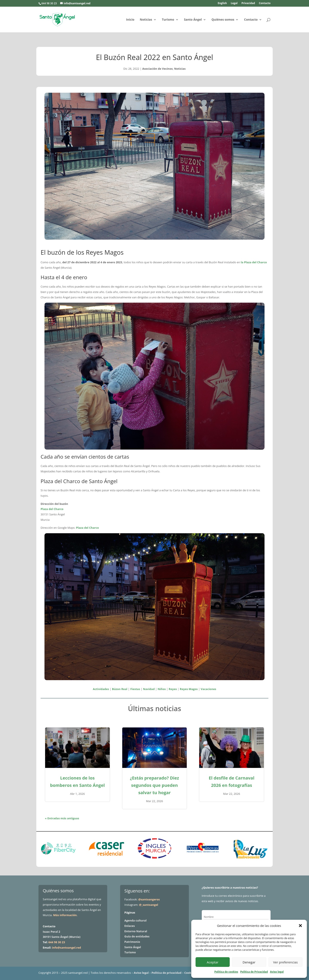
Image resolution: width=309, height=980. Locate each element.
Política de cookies (226, 972)
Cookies (190, 973)
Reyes (173, 689)
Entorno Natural (136, 931)
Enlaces (130, 926)
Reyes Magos (189, 689)
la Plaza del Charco (254, 262)
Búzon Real (120, 689)
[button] (300, 926)
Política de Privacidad (254, 972)
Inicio (130, 20)
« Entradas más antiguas (62, 818)
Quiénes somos (223, 20)
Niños (162, 689)
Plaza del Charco (52, 509)
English (222, 3)
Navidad (149, 689)
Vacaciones (208, 689)
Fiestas (135, 689)
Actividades (101, 689)
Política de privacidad (166, 973)
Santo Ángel (193, 20)
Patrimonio (132, 942)
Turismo (168, 20)
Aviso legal (277, 972)
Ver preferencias (285, 962)
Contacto (265, 3)
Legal (234, 3)
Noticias (146, 20)
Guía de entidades (137, 936)
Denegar (249, 962)
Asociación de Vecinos (158, 69)
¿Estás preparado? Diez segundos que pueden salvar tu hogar (154, 785)
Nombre (209, 917)
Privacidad (248, 3)
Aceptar (213, 962)
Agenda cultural (135, 920)
